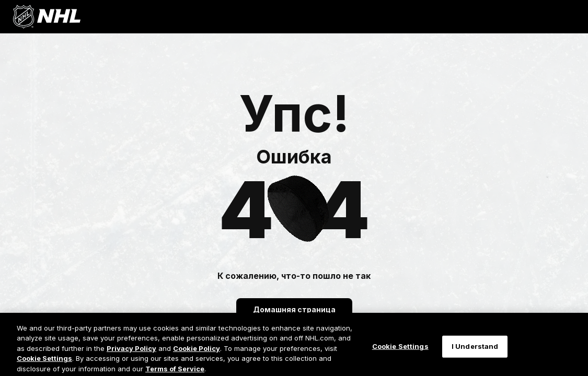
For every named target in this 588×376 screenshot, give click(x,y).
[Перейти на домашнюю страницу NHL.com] (47, 17)
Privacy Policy (131, 354)
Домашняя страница (294, 309)
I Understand (475, 352)
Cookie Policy (197, 354)
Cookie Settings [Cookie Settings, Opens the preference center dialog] (400, 352)
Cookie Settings (44, 364)
